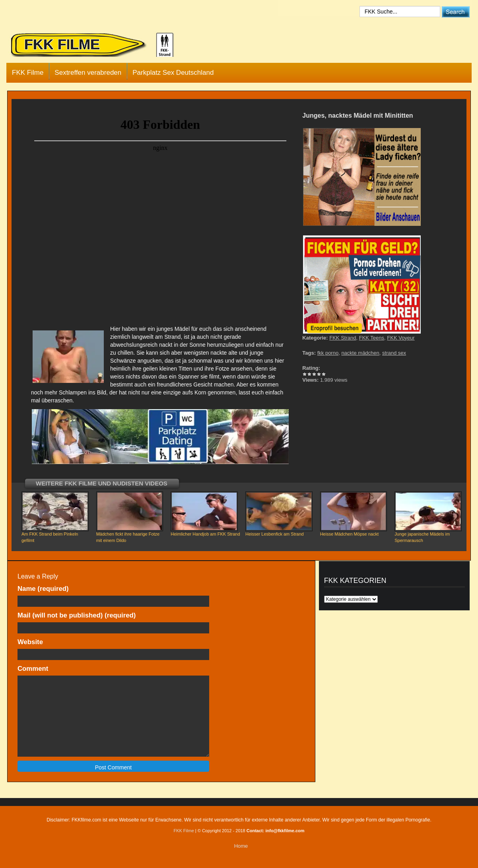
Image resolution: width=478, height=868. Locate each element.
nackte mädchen (360, 353)
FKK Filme (28, 73)
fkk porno (328, 353)
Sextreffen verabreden (88, 73)
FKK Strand (343, 338)
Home (241, 846)
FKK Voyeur (401, 338)
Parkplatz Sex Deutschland (173, 73)
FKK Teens (372, 338)
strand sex (394, 353)
